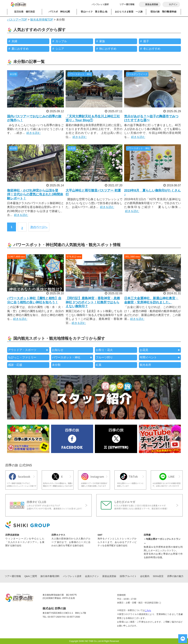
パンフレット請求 (100, 4)
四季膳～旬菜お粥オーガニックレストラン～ (162, 539)
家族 (102, 41)
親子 (146, 41)
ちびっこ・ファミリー (22, 357)
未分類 (56, 365)
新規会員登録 (109, 576)
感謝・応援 (15, 365)
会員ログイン (92, 576)
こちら (148, 610)
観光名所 (145, 365)
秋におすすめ (108, 49)
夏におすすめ (20, 49)
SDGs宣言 (158, 576)
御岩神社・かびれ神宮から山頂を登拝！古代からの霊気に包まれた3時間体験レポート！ (35, 194)
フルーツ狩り (104, 357)
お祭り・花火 (104, 350)
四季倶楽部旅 (12, 535)
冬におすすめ (152, 49)
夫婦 (14, 41)
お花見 (144, 350)
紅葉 (99, 365)
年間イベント (148, 357)
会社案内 (145, 576)
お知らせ (58, 350)
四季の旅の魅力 (175, 576)
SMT (100, 535)
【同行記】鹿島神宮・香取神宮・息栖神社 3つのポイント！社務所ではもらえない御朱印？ (93, 302)
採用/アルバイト (128, 576)
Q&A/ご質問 (31, 576)
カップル (61, 41)
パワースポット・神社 (66, 357)
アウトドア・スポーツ (22, 350)
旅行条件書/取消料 (50, 576)
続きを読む (34, 133)
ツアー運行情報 (127, 4)
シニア (60, 49)
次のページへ (39, 227)
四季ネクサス (58, 535)
